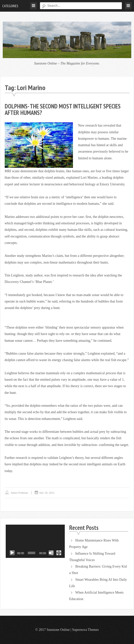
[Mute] (51, 553)
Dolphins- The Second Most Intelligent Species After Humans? (63, 109)
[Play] (12, 553)
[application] (35, 541)
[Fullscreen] (59, 553)
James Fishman (19, 493)
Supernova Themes (85, 630)
